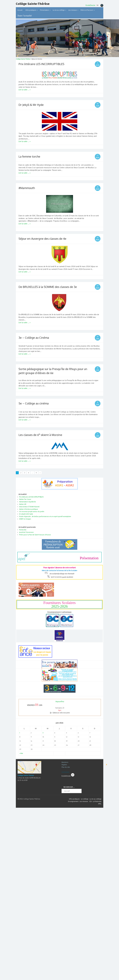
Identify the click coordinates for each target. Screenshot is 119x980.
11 (36, 473)
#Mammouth (27, 188)
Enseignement (73, 801)
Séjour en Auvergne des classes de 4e (42, 239)
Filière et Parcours (87, 10)
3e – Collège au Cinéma (34, 338)
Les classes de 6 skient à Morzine (40, 435)
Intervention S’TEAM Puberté (29, 507)
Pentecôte (23, 530)
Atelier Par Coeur (25, 499)
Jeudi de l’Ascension (26, 532)
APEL (100, 804)
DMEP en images (25, 519)
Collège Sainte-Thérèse (33, 4)
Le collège (85, 799)
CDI (90, 801)
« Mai (21, 753)
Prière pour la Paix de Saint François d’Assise (35, 535)
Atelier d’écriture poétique (29, 509)
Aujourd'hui (60, 701)
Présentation (44, 10)
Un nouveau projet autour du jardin (32, 511)
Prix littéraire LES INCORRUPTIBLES (41, 64)
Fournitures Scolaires (59, 604)
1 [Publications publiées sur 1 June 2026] (20, 733)
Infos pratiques (31, 10)
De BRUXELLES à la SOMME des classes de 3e (48, 287)
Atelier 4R (23, 504)
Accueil (20, 10)
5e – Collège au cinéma (34, 403)
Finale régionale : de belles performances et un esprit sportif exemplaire (45, 516)
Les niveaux (84, 801)
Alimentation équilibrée (28, 502)
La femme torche (29, 156)
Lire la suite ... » (25, 90)
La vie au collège (59, 10)
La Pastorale (97, 801)
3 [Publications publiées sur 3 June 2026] (43, 733)
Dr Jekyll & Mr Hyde (31, 105)
